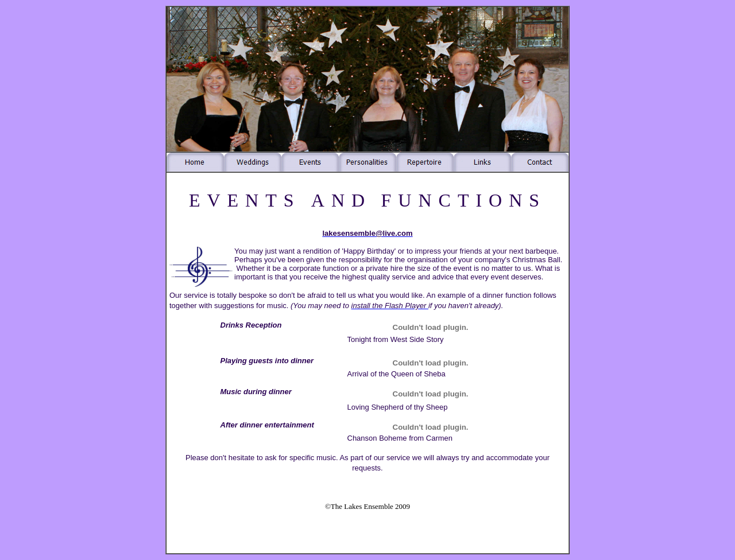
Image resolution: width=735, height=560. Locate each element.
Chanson (362, 438)
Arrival (358, 374)
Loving (358, 407)
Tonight (359, 339)
